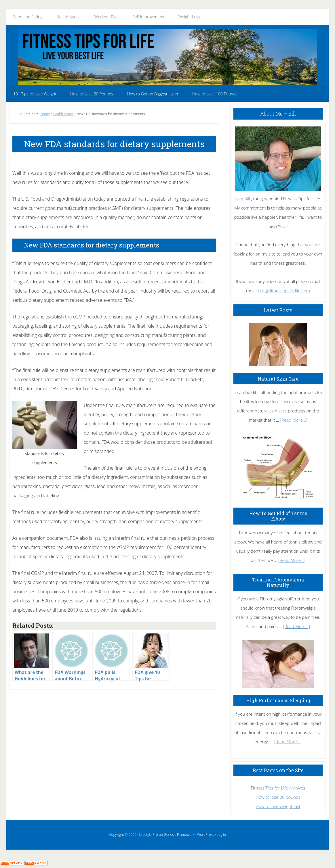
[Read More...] (294, 420)
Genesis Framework (179, 835)
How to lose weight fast (278, 806)
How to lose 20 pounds (278, 797)
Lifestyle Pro (148, 835)
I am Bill (242, 199)
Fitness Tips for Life (167, 57)
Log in (221, 835)
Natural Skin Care (278, 379)
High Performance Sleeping (278, 700)
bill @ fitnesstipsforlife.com (284, 291)
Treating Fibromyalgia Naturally (278, 582)
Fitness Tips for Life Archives (278, 788)
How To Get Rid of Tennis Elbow (278, 516)
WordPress (206, 835)
